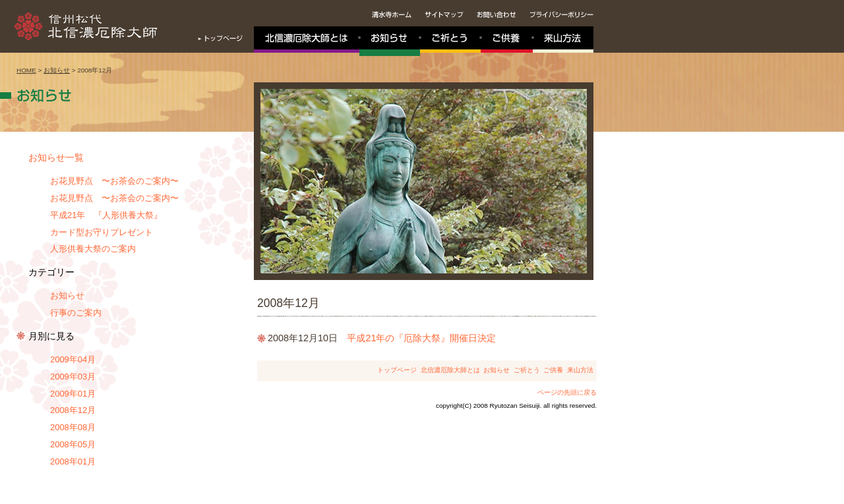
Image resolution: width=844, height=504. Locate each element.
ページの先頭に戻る (567, 392)
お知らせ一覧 (56, 157)
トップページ (397, 370)
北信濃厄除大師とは (450, 370)
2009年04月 (73, 359)
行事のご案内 (76, 313)
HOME (26, 70)
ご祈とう (527, 370)
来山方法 (580, 370)
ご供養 (553, 370)
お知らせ (57, 70)
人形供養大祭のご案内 (93, 249)
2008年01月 (73, 462)
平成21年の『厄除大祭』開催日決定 (421, 338)
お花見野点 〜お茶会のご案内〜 (114, 181)
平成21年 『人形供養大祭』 (106, 215)
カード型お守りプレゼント (102, 232)
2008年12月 (73, 410)
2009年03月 (73, 377)
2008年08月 (73, 427)
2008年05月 (73, 444)
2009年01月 (73, 394)
